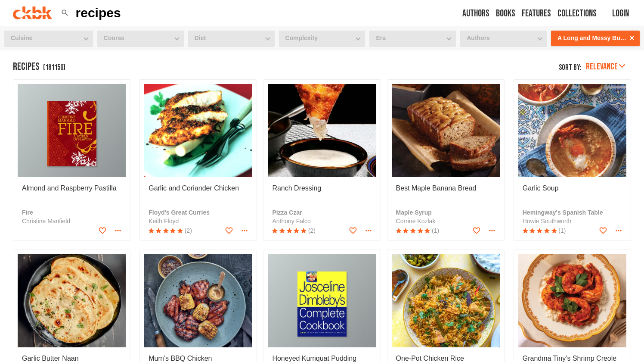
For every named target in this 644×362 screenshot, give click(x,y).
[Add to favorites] (102, 231)
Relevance (605, 67)
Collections (577, 14)
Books (506, 14)
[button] (65, 13)
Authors (476, 14)
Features (536, 14)
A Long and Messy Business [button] (598, 38)
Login (621, 14)
